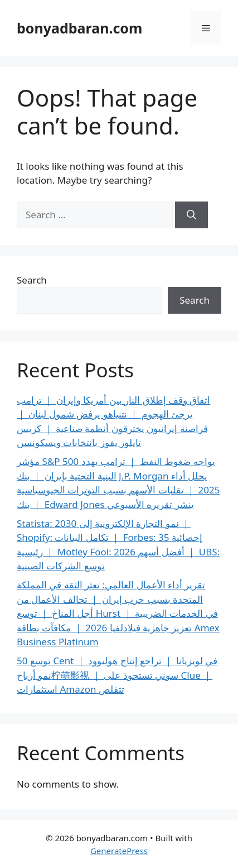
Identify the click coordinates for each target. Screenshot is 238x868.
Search (32, 280)
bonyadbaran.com (79, 28)
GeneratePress (119, 851)
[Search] (191, 215)
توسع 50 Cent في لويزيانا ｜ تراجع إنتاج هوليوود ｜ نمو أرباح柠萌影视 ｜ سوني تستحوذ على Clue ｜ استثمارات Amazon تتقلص (117, 675)
